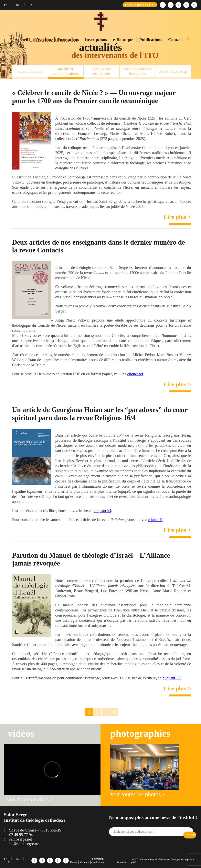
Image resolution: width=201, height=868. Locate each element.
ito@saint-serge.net (24, 844)
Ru (18, 5)
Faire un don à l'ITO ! (140, 5)
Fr (6, 5)
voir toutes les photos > (138, 794)
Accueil (21, 40)
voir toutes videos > (30, 799)
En (30, 5)
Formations (68, 40)
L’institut (43, 40)
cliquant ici (102, 511)
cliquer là (155, 520)
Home (74, 862)
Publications (151, 40)
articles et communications (66, 71)
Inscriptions (96, 40)
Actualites (122, 862)
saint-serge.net (21, 839)
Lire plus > (177, 217)
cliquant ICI (172, 678)
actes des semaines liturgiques (137, 71)
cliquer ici (135, 374)
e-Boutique (123, 40)
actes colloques (30, 71)
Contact (176, 40)
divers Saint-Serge (173, 71)
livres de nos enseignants (102, 71)
